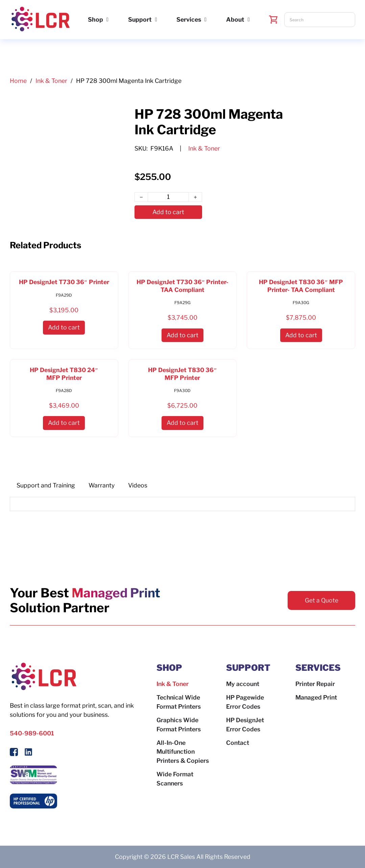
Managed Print (316, 697)
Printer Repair (315, 684)
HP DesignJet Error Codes (245, 725)
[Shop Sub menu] (107, 20)
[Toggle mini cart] (273, 20)
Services (189, 19)
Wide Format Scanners (175, 779)
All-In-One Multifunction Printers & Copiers (183, 752)
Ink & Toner (51, 81)
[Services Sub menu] (205, 20)
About (235, 19)
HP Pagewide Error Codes (245, 702)
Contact (238, 743)
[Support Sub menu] (156, 20)
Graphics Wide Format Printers (179, 725)
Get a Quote (322, 600)
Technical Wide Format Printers (179, 702)
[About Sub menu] (249, 20)
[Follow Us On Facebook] (14, 753)
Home (18, 81)
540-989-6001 (32, 733)
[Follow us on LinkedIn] (28, 753)
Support (140, 19)
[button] (64, 328)
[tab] (46, 486)
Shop (95, 19)
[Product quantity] (168, 197)
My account (243, 684)
